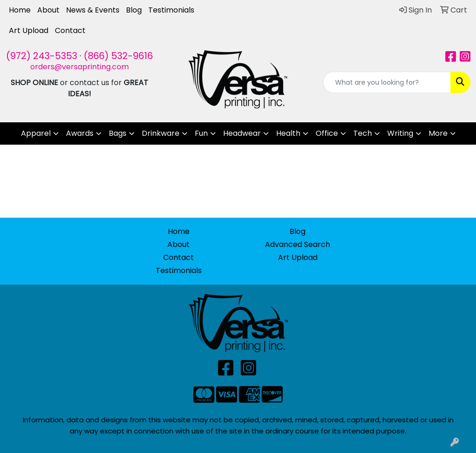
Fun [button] (201, 133)
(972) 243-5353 (42, 56)
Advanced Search (297, 244)
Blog (134, 10)
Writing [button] (400, 133)
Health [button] (288, 133)
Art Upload (29, 30)
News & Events (93, 10)
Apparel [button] (36, 133)
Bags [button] (118, 133)
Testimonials (171, 10)
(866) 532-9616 (118, 56)
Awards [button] (80, 133)
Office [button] (327, 133)
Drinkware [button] (161, 133)
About (48, 10)
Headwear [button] (242, 133)
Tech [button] (363, 133)
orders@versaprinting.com (79, 67)
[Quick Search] (387, 82)
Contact (70, 30)
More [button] (438, 133)
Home (20, 10)
